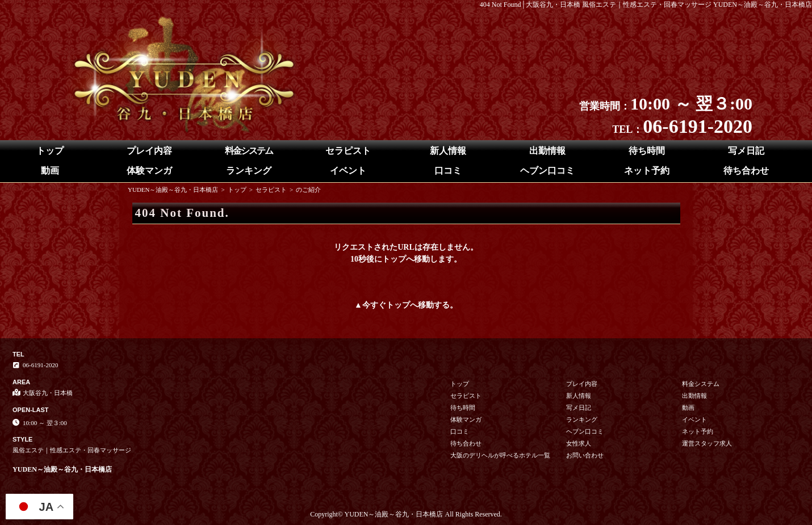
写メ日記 (746, 151)
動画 (50, 171)
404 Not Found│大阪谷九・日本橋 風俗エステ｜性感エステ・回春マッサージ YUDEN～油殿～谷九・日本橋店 (646, 5)
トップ (50, 151)
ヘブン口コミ (547, 171)
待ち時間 (647, 151)
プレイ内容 (149, 151)
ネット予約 (647, 171)
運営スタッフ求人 (707, 443)
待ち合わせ (746, 171)
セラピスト (348, 151)
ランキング (249, 171)
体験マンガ (149, 171)
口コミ (448, 171)
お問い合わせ (585, 455)
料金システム (249, 151)
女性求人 (579, 443)
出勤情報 (547, 151)
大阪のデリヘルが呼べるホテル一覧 (500, 455)
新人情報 (448, 151)
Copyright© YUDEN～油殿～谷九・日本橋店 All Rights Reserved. (406, 514)
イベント (348, 171)
